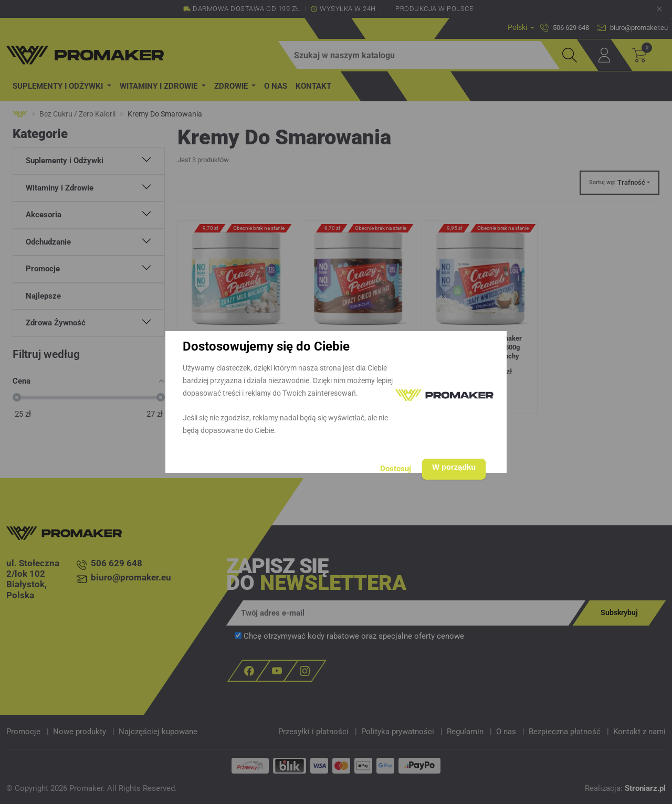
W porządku (450, 466)
